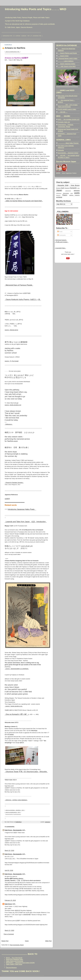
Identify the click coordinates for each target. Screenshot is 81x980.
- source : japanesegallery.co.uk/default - (17, 669)
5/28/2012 (19, 822)
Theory (65, 195)
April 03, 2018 (9, 870)
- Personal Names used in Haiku (68, 58)
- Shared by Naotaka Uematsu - (14, 483)
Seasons (58, 195)
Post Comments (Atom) (17, 945)
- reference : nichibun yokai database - (16, 800)
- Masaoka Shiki (62, 185)
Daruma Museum (11, 968)
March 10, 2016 (9, 851)
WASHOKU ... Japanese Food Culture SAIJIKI (20, 963)
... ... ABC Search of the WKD (67, 66)
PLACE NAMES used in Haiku (67, 109)
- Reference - (9, 424)
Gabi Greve (8, 904)
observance (68, 191)
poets (77, 193)
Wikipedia (61, 150)
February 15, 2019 (10, 900)
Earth (63, 188)
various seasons (74, 195)
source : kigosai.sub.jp (11, 330)
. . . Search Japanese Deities (67, 64)
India (78, 188)
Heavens (67, 188)
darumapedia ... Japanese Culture (68, 153)
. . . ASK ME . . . (63, 112)
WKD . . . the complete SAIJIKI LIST (69, 119)
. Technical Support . (61, 240)
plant (72, 193)
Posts (60, 232)
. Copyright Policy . (60, 248)
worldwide (59, 197)
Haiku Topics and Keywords (15, 961)
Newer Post (5, 941)
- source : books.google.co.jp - (14, 706)
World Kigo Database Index (15, 959)
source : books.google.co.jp (13, 405)
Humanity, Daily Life (64, 122)
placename (66, 193)
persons (48, 822)
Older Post (48, 941)
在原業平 (7, 499)
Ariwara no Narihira (15, 48)
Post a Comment (9, 934)
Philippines (59, 193)
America (58, 188)
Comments (61, 235)
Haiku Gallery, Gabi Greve (14, 964)
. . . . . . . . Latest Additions (66, 61)
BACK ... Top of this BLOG (14, 958)
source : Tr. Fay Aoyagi (12, 361)
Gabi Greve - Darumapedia (13, 830)
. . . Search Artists (63, 56)
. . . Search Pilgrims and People (67, 53)
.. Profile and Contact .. (62, 242)
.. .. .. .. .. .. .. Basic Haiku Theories (68, 143)
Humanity (73, 188)
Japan (59, 190)
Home (27, 941)
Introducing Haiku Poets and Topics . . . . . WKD (36, 9)
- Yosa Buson (74, 185)
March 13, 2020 (9, 930)
